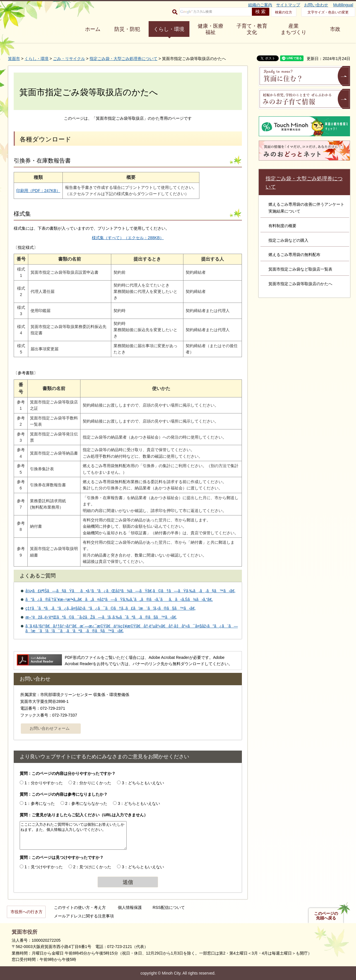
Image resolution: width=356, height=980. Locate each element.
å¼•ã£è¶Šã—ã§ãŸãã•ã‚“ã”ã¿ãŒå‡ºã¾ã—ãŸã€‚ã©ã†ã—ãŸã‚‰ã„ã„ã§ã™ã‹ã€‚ (130, 591)
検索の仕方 (284, 12)
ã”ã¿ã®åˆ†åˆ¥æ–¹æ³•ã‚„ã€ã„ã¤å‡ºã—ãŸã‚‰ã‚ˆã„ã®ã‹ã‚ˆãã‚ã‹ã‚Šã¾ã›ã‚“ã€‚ (119, 599)
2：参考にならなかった (86, 803)
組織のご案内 (260, 5)
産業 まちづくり (294, 29)
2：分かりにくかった (92, 783)
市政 (335, 29)
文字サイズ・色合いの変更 (328, 12)
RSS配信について (169, 907)
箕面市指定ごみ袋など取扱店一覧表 (300, 269)
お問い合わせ (316, 5)
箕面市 (14, 59)
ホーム (93, 29)
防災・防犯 (127, 29)
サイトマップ (288, 5)
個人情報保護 (130, 907)
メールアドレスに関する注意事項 (84, 916)
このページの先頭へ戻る (326, 916)
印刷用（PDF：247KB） (38, 191)
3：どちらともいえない (143, 783)
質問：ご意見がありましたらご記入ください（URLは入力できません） (84, 815)
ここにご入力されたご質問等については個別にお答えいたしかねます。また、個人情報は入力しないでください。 (73, 835)
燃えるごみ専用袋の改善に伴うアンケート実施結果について (306, 208)
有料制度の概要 (282, 226)
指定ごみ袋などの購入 (288, 240)
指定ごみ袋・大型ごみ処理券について (124, 59)
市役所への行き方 (27, 912)
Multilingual (343, 5)
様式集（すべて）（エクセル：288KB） (128, 238)
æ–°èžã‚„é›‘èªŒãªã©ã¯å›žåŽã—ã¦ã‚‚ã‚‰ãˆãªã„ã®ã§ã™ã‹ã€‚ (101, 617)
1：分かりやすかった (44, 783)
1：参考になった (40, 803)
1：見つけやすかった (44, 867)
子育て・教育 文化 (252, 29)
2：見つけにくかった (92, 867)
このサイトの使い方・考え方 (80, 907)
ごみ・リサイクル (69, 59)
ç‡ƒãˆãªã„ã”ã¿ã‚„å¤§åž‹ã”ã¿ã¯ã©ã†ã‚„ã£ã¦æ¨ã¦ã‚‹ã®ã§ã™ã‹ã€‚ (111, 608)
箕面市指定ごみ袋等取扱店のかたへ (300, 284)
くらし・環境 (169, 29)
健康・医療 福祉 (211, 29)
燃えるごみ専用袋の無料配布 (294, 255)
